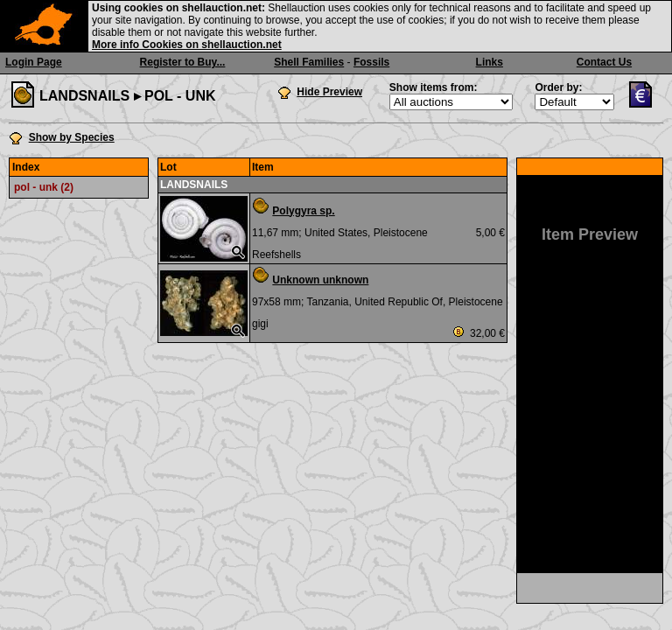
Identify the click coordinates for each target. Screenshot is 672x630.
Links (490, 62)
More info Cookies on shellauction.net (187, 45)
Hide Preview (329, 92)
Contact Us (604, 62)
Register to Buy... (183, 62)
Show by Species (72, 137)
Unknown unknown (320, 280)
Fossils (371, 62)
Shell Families (309, 62)
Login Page (34, 62)
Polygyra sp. (303, 211)
